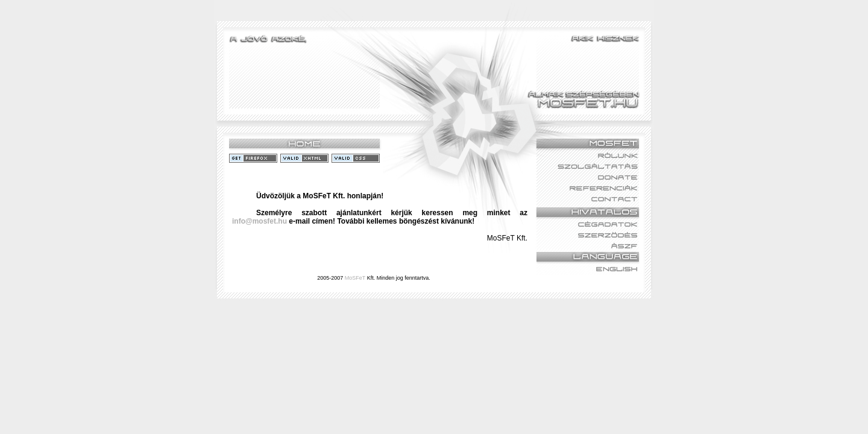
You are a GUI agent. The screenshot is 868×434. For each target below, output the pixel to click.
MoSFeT (355, 278)
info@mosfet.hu (259, 221)
